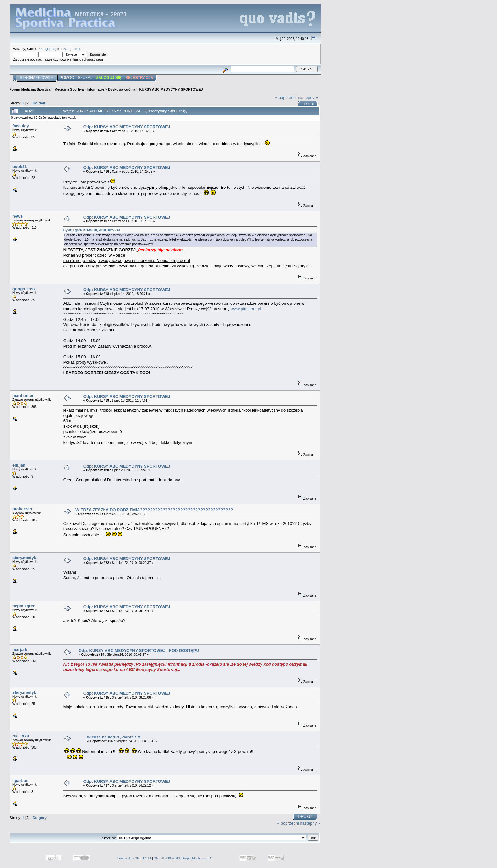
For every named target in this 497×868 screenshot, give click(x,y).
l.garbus (20, 780)
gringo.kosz (24, 289)
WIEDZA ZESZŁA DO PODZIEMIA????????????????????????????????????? (154, 510)
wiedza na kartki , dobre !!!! (114, 737)
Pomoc (67, 78)
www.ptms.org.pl (246, 309)
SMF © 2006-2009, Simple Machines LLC (183, 858)
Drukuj (309, 104)
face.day (21, 126)
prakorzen (22, 509)
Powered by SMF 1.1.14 (134, 858)
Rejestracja (139, 78)
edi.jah (19, 465)
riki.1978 (21, 736)
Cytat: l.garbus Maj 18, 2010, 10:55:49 (92, 230)
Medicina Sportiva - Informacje (79, 89)
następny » (308, 97)
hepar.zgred (24, 606)
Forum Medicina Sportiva (30, 89)
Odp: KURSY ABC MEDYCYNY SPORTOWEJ (127, 127)
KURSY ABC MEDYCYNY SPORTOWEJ (171, 89)
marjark (20, 650)
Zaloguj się (47, 49)
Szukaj (85, 78)
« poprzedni (286, 97)
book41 (20, 166)
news (18, 216)
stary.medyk (24, 558)
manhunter (23, 396)
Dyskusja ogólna (122, 89)
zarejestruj (72, 49)
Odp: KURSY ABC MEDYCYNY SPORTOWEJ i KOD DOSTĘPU (139, 651)
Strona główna (36, 78)
